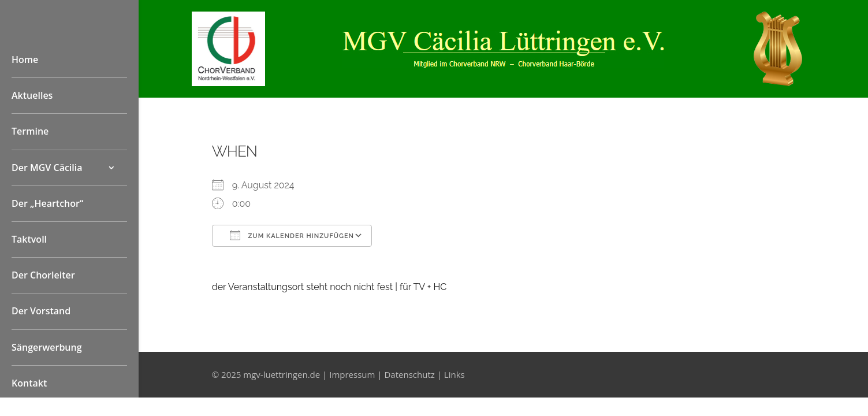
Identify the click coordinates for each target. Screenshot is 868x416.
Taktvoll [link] (29, 239)
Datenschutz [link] (409, 374)
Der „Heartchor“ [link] (47, 203)
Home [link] (25, 60)
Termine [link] (30, 131)
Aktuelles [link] (32, 95)
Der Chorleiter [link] (43, 275)
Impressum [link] (352, 374)
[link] (228, 83)
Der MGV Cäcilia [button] (47, 168)
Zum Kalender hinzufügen (292, 235)
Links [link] (455, 374)
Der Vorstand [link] (41, 311)
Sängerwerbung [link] (47, 347)
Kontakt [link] (29, 383)
